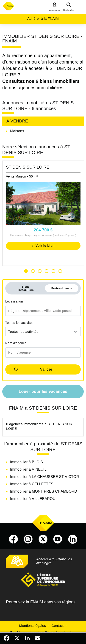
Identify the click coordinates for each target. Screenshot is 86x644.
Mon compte (55, 10)
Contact (57, 626)
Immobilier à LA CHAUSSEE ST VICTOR (44, 477)
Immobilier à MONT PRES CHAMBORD (44, 491)
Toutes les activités (19, 323)
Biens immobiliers (26, 288)
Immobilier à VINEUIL (28, 469)
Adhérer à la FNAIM (43, 18)
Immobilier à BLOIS (26, 462)
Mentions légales (33, 626)
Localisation (14, 301)
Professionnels (62, 288)
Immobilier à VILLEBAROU (33, 499)
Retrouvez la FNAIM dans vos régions (41, 602)
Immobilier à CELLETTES (32, 484)
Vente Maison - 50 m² (22, 176)
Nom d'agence (16, 343)
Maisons (17, 131)
